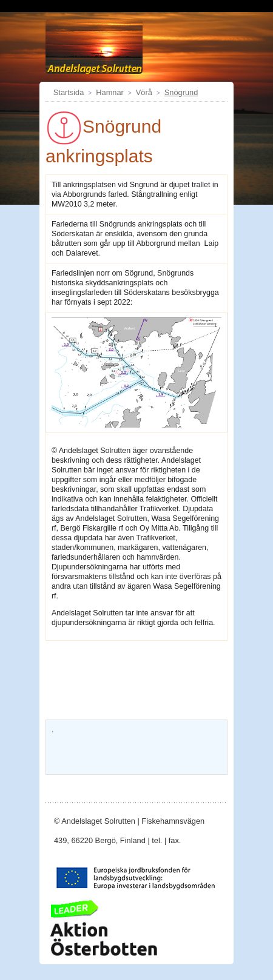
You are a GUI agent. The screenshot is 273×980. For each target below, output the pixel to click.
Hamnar (110, 92)
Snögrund (181, 92)
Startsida (69, 92)
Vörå (144, 92)
